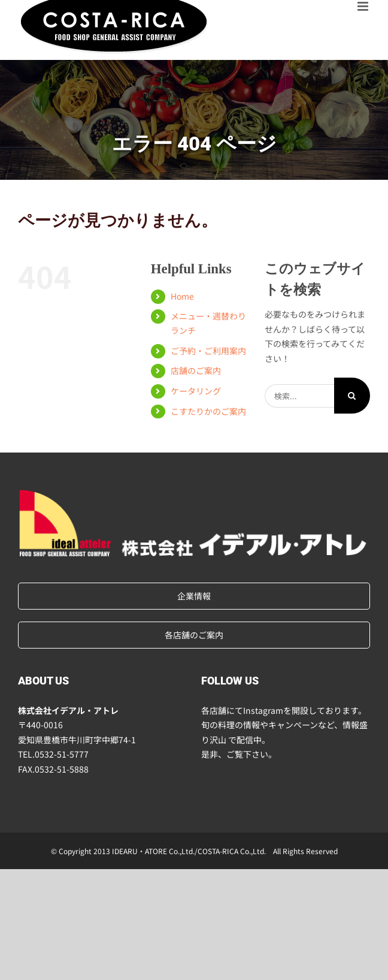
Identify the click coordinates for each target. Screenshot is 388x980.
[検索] (352, 396)
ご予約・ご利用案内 (208, 351)
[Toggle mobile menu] (364, 6)
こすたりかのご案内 (208, 411)
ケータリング (196, 391)
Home (182, 296)
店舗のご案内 (196, 370)
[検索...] (299, 396)
